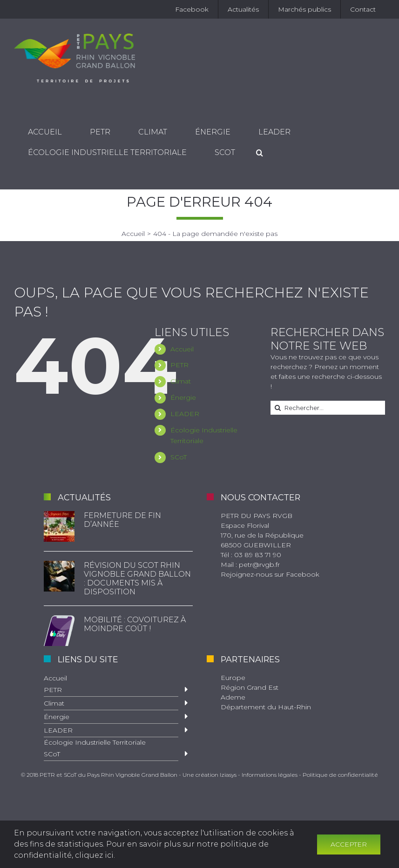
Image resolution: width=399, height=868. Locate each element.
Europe (233, 678)
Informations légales (270, 775)
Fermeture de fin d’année (122, 520)
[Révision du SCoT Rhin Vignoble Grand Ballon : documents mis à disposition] (59, 576)
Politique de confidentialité (340, 775)
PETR (179, 365)
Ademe (233, 697)
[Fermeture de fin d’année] (59, 526)
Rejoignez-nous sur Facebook (270, 574)
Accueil (182, 349)
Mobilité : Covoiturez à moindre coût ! (135, 624)
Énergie (183, 397)
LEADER (185, 414)
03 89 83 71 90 (258, 555)
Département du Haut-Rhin (266, 707)
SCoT (179, 457)
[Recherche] (260, 153)
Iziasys (228, 775)
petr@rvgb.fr (259, 565)
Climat (181, 381)
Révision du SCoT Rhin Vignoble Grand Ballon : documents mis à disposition (137, 579)
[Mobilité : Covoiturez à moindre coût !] (59, 631)
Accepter (349, 844)
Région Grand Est (250, 687)
